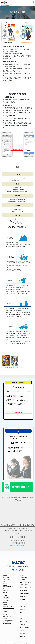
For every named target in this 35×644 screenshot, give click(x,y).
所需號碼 (11, 400)
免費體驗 (22, 624)
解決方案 (5, 585)
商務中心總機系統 (25, 593)
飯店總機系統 (24, 596)
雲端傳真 (14, 404)
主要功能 (5, 595)
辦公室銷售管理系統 (25, 588)
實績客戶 (22, 610)
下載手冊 (22, 607)
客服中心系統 (24, 591)
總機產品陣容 (6, 578)
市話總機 (5, 612)
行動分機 (5, 599)
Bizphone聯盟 (24, 599)
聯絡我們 (22, 618)
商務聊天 (5, 603)
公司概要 (22, 630)
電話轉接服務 (6, 597)
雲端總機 (5, 576)
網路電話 (22, 576)
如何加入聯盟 (24, 621)
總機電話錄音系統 (7, 616)
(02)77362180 (17, 537)
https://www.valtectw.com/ (17, 545)
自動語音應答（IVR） (8, 606)
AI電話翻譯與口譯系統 (8, 620)
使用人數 (13, 396)
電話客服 (5, 618)
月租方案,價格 (7, 580)
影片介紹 (5, 583)
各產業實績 (6, 591)
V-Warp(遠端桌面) (7, 624)
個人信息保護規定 (25, 627)
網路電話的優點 (24, 578)
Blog (21, 615)
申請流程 (5, 592)
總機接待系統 (6, 622)
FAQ (21, 612)
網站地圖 (22, 633)
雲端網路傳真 (6, 604)
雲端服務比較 (24, 636)
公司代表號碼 (6, 601)
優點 (4, 581)
